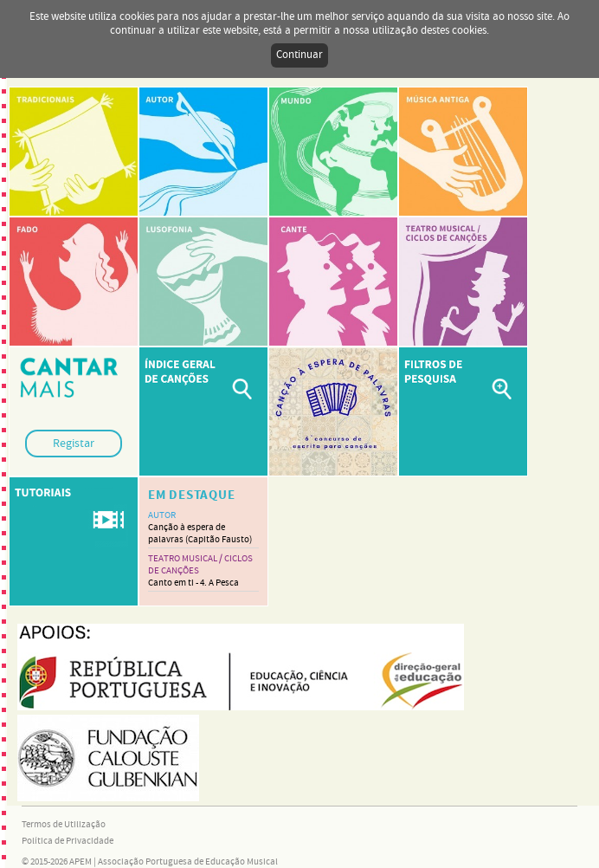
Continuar (299, 55)
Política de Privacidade (68, 841)
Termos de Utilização (64, 825)
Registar (74, 444)
